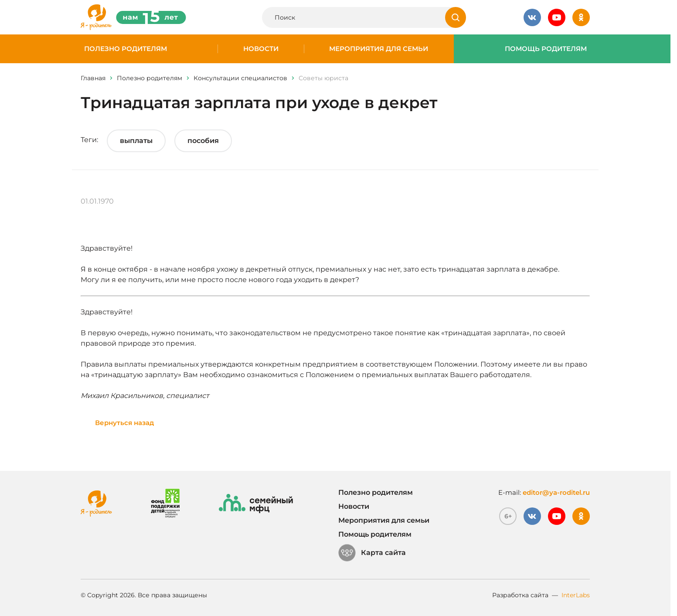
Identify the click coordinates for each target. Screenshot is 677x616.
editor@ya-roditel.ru (556, 492)
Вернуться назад (124, 423)
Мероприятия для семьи (379, 49)
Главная (93, 78)
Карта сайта (372, 553)
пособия (203, 141)
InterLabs (576, 595)
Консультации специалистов (240, 78)
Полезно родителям (126, 49)
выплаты (136, 141)
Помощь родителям (546, 49)
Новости (261, 49)
